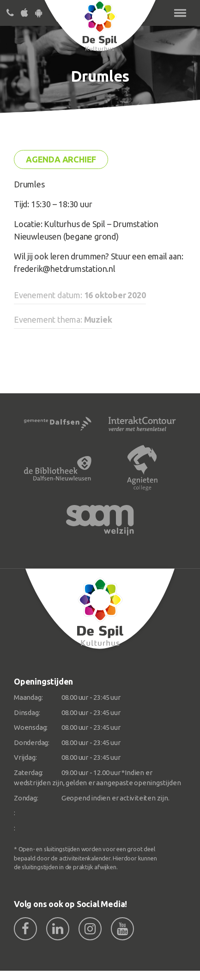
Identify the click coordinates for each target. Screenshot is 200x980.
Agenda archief (61, 159)
